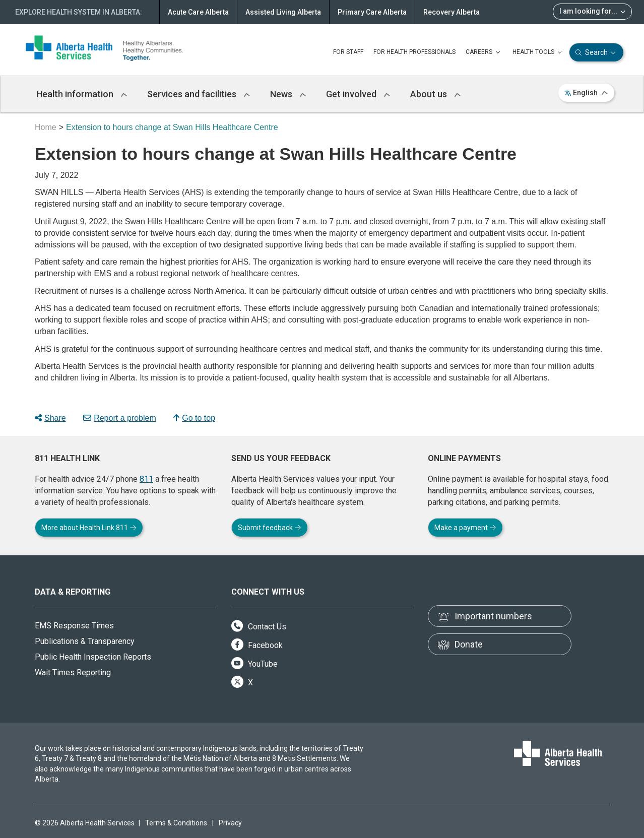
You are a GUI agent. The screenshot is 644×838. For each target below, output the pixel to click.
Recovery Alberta (452, 12)
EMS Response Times (74, 626)
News (288, 94)
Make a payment (465, 528)
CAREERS (484, 52)
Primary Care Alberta (372, 12)
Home (46, 127)
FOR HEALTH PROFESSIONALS (414, 52)
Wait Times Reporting (73, 672)
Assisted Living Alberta (283, 12)
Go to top (194, 418)
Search (596, 53)
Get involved (358, 94)
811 (146, 479)
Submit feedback (270, 528)
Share (50, 418)
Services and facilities (199, 94)
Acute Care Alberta (198, 12)
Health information (82, 94)
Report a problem (120, 418)
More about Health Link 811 (89, 528)
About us (435, 94)
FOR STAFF (348, 52)
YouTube (254, 664)
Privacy (230, 823)
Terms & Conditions (176, 823)
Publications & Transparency (85, 641)
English (586, 93)
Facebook (257, 645)
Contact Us (259, 627)
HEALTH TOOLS (538, 52)
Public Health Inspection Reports (93, 657)
